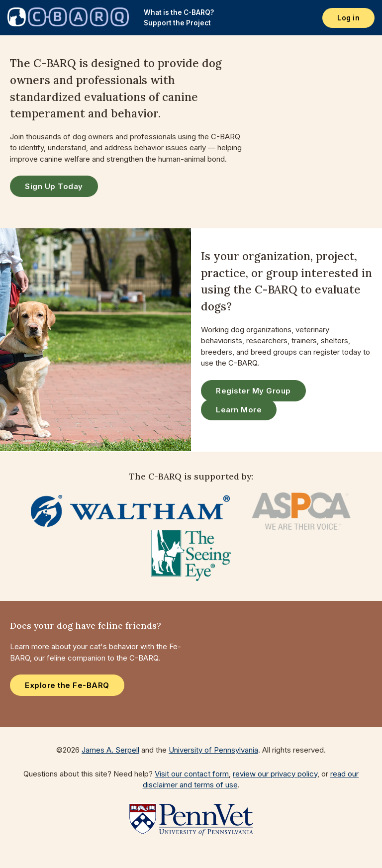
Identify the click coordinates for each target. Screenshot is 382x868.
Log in (348, 18)
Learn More (239, 410)
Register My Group (253, 391)
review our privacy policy (275, 774)
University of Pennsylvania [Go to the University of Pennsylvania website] (213, 750)
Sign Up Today (54, 186)
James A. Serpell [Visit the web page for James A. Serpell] (110, 750)
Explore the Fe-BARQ (67, 685)
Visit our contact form (192, 774)
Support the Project (177, 23)
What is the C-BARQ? (179, 12)
